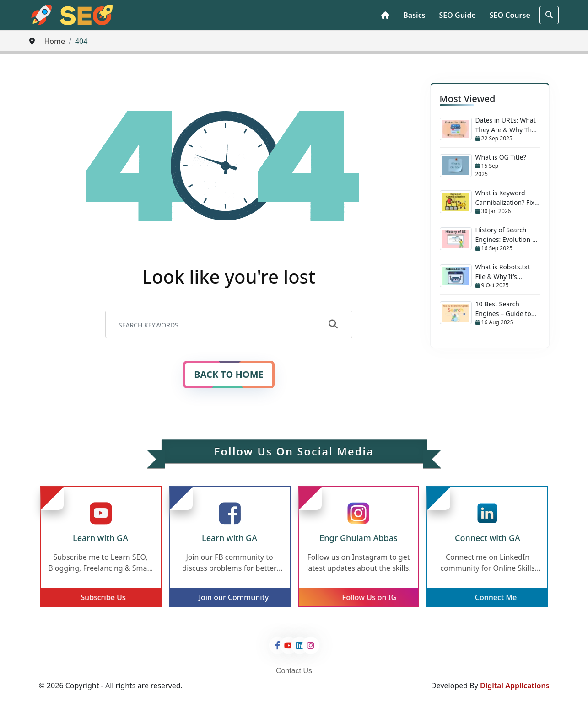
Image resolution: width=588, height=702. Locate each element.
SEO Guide (458, 15)
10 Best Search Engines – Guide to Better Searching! (503, 309)
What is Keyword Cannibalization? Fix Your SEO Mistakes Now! (505, 198)
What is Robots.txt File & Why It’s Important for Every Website (505, 272)
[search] (549, 15)
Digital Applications (515, 686)
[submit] (333, 325)
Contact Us (294, 671)
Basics (414, 15)
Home (54, 41)
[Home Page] (385, 15)
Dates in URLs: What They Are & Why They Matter (507, 125)
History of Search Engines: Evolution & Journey (506, 235)
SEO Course (510, 15)
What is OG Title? (501, 157)
